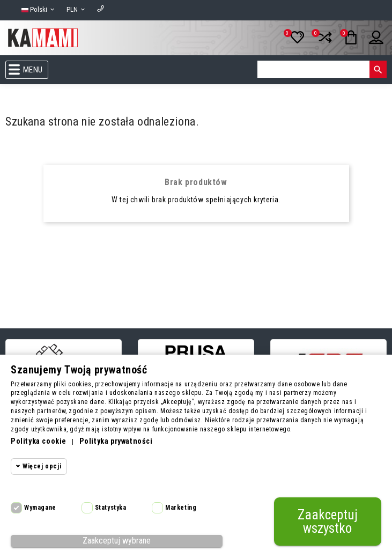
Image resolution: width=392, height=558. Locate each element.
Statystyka (111, 508)
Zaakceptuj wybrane (117, 541)
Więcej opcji (42, 466)
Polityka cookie (39, 441)
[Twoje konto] (371, 42)
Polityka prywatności (116, 441)
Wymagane (40, 508)
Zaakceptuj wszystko (328, 522)
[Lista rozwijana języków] (39, 10)
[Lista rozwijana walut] (76, 10)
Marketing (181, 508)
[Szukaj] (313, 69)
